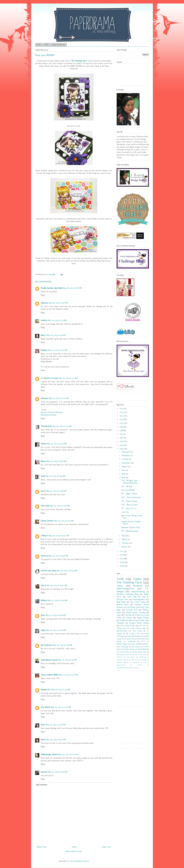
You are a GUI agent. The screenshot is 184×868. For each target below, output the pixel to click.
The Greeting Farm (79, 61)
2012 (122, 551)
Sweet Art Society (138, 655)
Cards (120, 579)
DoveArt (144, 660)
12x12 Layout (137, 631)
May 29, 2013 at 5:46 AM (57, 444)
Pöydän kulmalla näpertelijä (51, 288)
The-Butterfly (46, 426)
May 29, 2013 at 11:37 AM (62, 645)
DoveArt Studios (122, 662)
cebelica (44, 320)
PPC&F (140, 639)
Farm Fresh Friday (138, 602)
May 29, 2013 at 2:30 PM (61, 707)
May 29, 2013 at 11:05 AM (56, 630)
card (118, 654)
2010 (122, 559)
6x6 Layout (131, 657)
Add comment (42, 785)
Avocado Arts (132, 610)
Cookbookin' (132, 641)
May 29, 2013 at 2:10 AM (58, 350)
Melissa (44, 600)
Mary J (43, 335)
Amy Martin (45, 707)
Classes (129, 618)
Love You (125, 512)
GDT (141, 626)
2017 (122, 434)
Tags (119, 615)
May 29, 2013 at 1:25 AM (57, 320)
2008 (122, 566)
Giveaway (136, 662)
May (124, 477)
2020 (122, 423)
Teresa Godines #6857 (49, 675)
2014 (122, 445)
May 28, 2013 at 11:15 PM (72, 288)
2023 (122, 412)
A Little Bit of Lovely (49, 378)
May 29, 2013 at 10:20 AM (57, 585)
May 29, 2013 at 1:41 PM (67, 660)
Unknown (44, 303)
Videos (120, 586)
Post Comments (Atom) (79, 861)
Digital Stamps (143, 618)
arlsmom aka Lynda (48, 571)
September (126, 463)
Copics (137, 579)
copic (136, 668)
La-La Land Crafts (127, 626)
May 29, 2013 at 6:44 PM (56, 740)
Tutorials (128, 615)
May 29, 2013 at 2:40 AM (59, 398)
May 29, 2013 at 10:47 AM (56, 615)
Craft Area (135, 660)
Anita (43, 615)
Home (39, 45)
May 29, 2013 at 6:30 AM (56, 461)
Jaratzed (44, 772)
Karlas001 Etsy (129, 639)
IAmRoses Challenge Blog (128, 594)
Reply (43, 295)
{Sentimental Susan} (49, 415)
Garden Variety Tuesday (136, 613)
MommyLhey (121, 665)
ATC (143, 641)
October (125, 459)
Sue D (43, 491)
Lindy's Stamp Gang (138, 628)
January (125, 547)
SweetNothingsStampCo (124, 668)
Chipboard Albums (127, 620)
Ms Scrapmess (46, 645)
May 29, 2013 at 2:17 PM (68, 675)
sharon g (44, 556)
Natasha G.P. (46, 690)
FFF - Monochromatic (130, 531)
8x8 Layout (136, 647)
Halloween (138, 636)
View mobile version (74, 851)
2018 (122, 430)
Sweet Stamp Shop (139, 652)
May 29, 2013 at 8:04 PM (68, 754)
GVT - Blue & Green (130, 505)
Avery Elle (126, 655)
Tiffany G (45, 536)
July (124, 470)
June (124, 474)
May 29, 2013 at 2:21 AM (68, 378)
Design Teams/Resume (58, 45)
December (126, 452)
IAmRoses (138, 586)
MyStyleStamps (122, 631)
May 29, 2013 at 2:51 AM (62, 426)
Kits (145, 662)
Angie (43, 630)
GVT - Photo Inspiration (131, 497)
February (126, 543)
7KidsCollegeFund (125, 589)
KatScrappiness (139, 599)
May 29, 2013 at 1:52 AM (56, 335)
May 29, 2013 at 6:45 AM (55, 476)
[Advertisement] (131, 689)
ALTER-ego (143, 657)
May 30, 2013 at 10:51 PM (58, 772)
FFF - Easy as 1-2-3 (129, 508)
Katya (43, 725)
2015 (122, 441)
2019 (122, 427)
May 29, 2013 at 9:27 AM (64, 521)
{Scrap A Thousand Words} (51, 412)
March (125, 539)
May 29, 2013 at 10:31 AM (57, 600)
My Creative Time (133, 634)
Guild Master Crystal (49, 660)
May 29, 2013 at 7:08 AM (60, 506)
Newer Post (42, 847)
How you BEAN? (128, 490)
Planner (133, 644)
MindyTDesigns (122, 644)
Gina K (43, 585)
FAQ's (46, 45)
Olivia (43, 740)
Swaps (129, 636)
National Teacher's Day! (131, 527)
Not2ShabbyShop (143, 649)
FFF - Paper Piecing (129, 501)
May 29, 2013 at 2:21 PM (61, 690)
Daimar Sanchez (47, 521)
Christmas (131, 607)
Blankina (44, 350)
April (124, 536)
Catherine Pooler (122, 660)
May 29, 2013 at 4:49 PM (56, 725)
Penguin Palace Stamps (139, 623)
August (125, 466)
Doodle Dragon (129, 649)
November (126, 455)
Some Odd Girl (134, 597)
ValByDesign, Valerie (49, 754)
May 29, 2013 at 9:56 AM (58, 556)
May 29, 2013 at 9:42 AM (59, 536)
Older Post (106, 847)
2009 (122, 562)
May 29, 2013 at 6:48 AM (56, 491)
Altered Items (123, 605)
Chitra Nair (45, 506)
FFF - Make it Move (129, 494)
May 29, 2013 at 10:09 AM (67, 571)
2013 (122, 449)
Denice (43, 444)
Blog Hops (121, 602)
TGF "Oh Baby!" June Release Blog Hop (129, 482)
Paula (43, 476)
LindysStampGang (138, 592)
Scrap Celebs (124, 652)
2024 (122, 409)
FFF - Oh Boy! (127, 486)
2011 (121, 555)
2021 (122, 419)
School (140, 665)
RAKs (140, 644)
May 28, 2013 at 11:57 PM (58, 303)
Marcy (43, 461)
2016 (122, 438)
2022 (122, 416)
